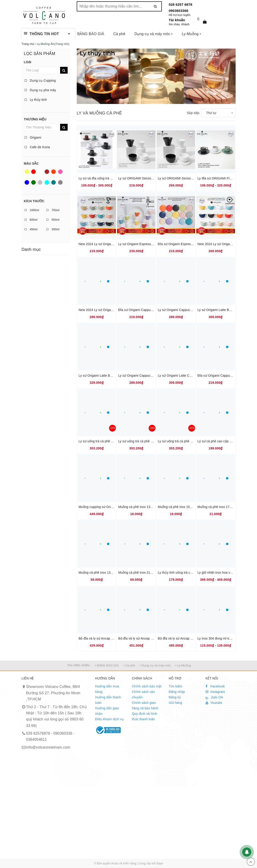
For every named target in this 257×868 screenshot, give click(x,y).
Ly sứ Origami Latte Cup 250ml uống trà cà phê (192, 376)
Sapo (160, 863)
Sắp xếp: (193, 113)
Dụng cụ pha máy (40, 90)
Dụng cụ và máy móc (154, 34)
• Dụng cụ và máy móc (155, 665)
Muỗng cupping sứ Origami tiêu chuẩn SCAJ (111, 507)
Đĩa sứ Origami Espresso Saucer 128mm (187, 244)
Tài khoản (177, 20)
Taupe (60, 182)
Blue (27, 182)
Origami (33, 137)
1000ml (32, 210)
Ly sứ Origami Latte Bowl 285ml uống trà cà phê (113, 376)
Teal (53, 182)
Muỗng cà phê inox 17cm (216, 507)
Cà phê (119, 34)
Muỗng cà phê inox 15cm (176, 507)
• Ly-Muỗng (183, 665)
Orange (53, 172)
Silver (40, 182)
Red (33, 172)
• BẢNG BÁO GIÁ (107, 665)
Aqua (47, 182)
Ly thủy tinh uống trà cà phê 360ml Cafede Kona (193, 573)
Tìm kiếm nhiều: (79, 665)
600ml (31, 220)
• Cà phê (129, 665)
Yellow (27, 172)
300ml (53, 229)
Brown (47, 172)
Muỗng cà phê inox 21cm (136, 573)
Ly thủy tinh (36, 100)
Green (33, 182)
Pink (60, 172)
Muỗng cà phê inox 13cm (136, 507)
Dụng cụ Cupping (40, 80)
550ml (53, 220)
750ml (53, 210)
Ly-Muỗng (191, 34)
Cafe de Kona (37, 147)
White (40, 172)
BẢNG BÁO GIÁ (91, 34)
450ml (31, 229)
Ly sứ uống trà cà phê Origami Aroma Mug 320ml (193, 441)
